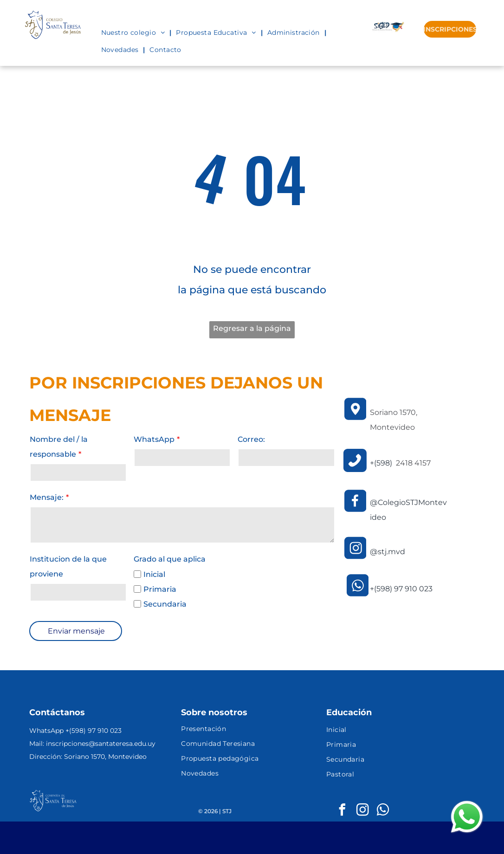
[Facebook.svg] (355, 511)
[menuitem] (134, 32)
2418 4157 (413, 463)
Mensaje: (47, 497)
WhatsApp (154, 439)
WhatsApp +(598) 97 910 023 (75, 731)
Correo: (251, 439)
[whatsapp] (383, 811)
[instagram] (362, 811)
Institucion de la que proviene (68, 566)
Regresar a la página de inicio (252, 331)
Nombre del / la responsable (59, 447)
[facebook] (342, 811)
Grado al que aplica (170, 559)
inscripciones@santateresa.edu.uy (101, 744)
